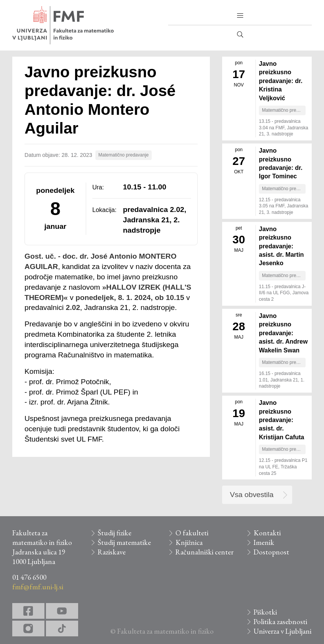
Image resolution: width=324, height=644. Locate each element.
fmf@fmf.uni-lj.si (38, 587)
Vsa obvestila (252, 495)
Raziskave (112, 552)
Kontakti (267, 533)
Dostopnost (271, 552)
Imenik (264, 542)
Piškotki (265, 612)
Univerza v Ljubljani (282, 631)
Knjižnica (189, 542)
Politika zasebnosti (280, 622)
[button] (240, 16)
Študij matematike (124, 542)
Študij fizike (115, 533)
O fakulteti (192, 533)
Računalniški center (205, 552)
